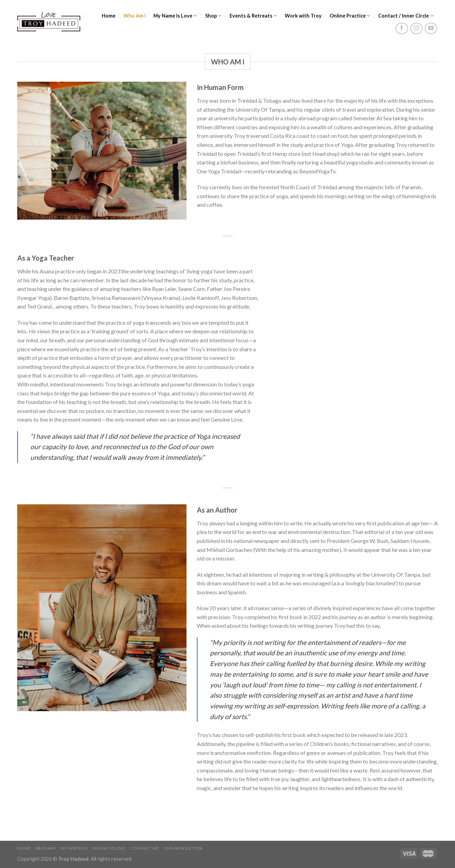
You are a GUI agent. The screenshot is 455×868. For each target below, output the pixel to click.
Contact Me (144, 848)
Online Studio (109, 848)
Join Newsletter (183, 848)
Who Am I (135, 16)
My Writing (74, 848)
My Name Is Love (175, 16)
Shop (213, 16)
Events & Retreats (253, 16)
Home (109, 16)
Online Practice (350, 16)
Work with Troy (303, 16)
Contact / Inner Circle (406, 16)
